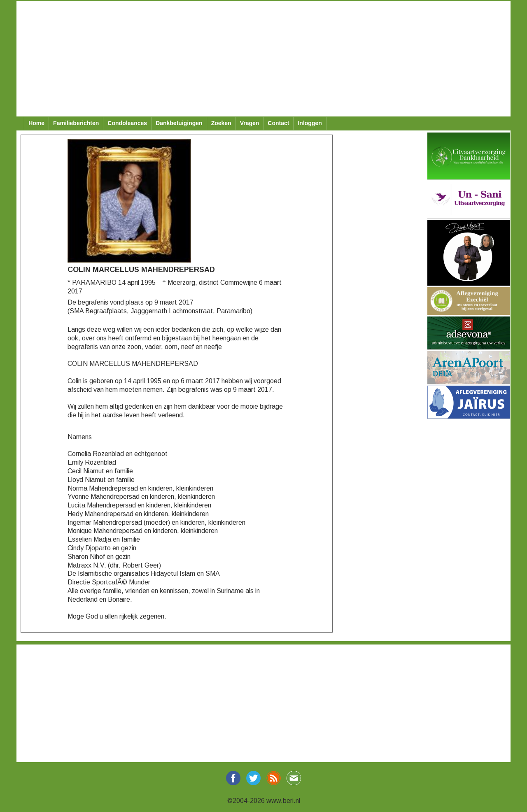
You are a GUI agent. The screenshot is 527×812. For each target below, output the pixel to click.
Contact (278, 123)
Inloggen (310, 123)
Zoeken (221, 123)
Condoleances (127, 123)
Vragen (250, 123)
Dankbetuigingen (179, 123)
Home (36, 123)
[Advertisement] (263, 59)
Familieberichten (76, 123)
